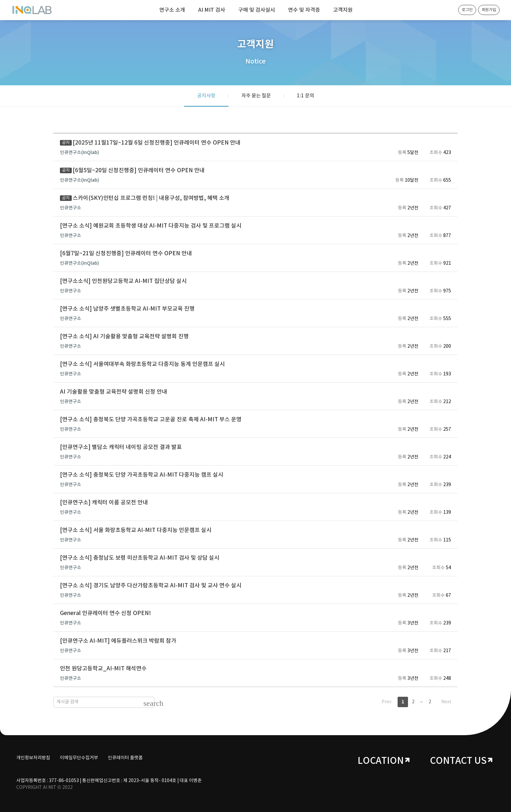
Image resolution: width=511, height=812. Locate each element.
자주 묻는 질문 (256, 96)
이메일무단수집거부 (79, 758)
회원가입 (489, 10)
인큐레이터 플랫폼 (125, 758)
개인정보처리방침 (33, 758)
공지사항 (206, 96)
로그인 (467, 10)
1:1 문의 (306, 96)
